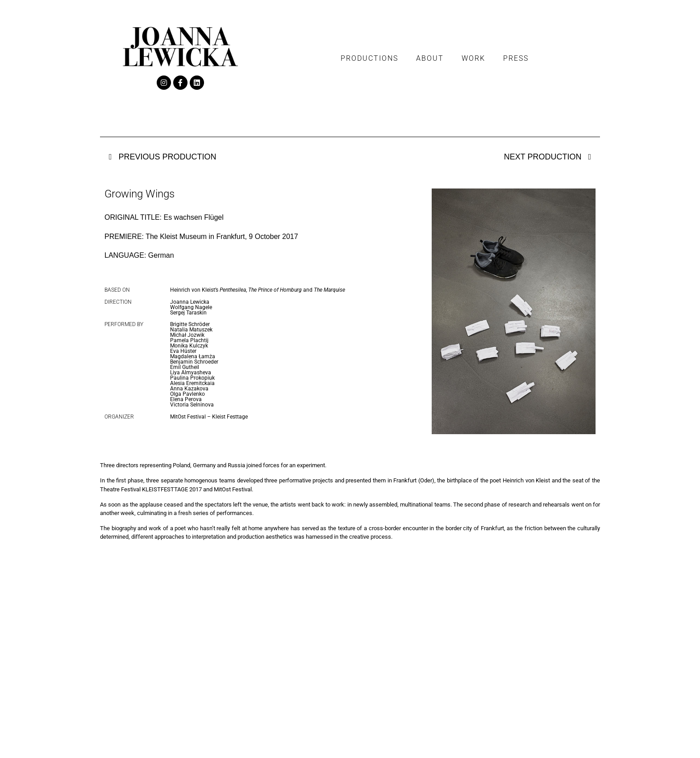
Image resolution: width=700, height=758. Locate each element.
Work (473, 59)
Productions (369, 59)
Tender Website (585, 744)
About (430, 59)
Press (516, 59)
